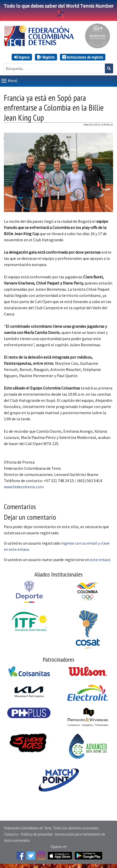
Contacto (11, 834)
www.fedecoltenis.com (24, 487)
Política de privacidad (37, 834)
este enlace (100, 560)
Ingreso (22, 57)
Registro (46, 57)
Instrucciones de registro (83, 57)
